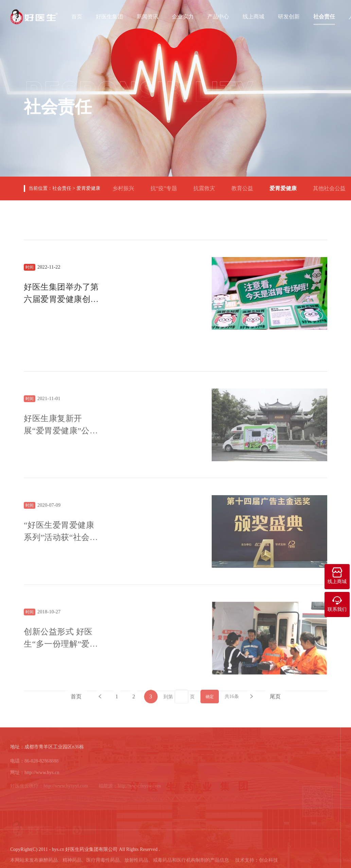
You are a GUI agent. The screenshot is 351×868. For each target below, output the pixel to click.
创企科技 (268, 863)
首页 (77, 16)
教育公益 (245, 186)
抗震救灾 (207, 186)
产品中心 (218, 16)
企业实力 (183, 16)
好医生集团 (109, 16)
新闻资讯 (147, 16)
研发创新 (289, 16)
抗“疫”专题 (166, 186)
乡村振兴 (126, 186)
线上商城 (253, 16)
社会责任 (324, 16)
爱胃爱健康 (88, 188)
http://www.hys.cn (42, 776)
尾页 (275, 701)
